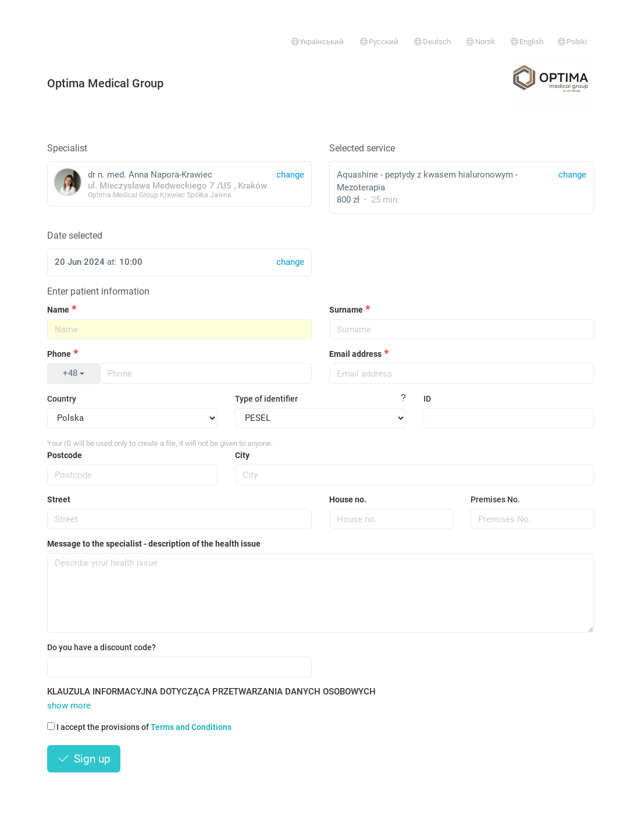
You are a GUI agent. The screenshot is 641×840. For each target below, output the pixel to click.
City (242, 455)
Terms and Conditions (191, 727)
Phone (59, 354)
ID (427, 399)
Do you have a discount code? (102, 647)
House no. (348, 499)
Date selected (75, 235)
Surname (346, 310)
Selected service (362, 148)
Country (62, 399)
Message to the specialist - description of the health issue (154, 544)
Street (59, 499)
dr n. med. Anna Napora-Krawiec (179, 184)
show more (69, 706)
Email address (355, 354)
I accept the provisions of (139, 727)
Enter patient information (98, 291)
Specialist (67, 148)
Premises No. (495, 499)
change (572, 175)
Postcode (65, 455)
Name (58, 310)
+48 (74, 373)
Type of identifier (266, 399)
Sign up (84, 759)
